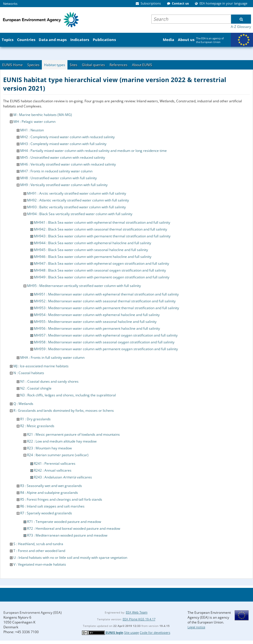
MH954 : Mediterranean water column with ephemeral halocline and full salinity (97, 315)
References (119, 65)
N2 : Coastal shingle (36, 388)
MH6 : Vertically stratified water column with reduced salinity (68, 164)
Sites (74, 65)
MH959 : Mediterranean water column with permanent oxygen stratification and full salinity (106, 349)
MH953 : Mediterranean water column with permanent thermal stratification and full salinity (106, 308)
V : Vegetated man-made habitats (40, 564)
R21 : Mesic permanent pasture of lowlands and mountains (73, 434)
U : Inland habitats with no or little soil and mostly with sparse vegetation (70, 558)
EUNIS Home (13, 65)
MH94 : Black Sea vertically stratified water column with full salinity (80, 214)
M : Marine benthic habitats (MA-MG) (43, 115)
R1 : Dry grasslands (35, 419)
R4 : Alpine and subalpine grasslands (49, 493)
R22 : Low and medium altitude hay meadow (62, 441)
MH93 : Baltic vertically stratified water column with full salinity (76, 207)
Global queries (93, 65)
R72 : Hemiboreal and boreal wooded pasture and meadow (74, 528)
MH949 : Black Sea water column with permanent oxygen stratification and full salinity (102, 277)
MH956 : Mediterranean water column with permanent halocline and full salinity (97, 328)
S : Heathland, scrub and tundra (38, 544)
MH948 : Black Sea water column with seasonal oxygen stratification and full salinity (100, 270)
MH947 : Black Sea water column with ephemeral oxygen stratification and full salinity (101, 263)
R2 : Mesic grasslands (37, 426)
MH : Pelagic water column (34, 122)
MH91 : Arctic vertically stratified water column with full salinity (77, 193)
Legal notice (196, 627)
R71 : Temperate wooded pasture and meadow (64, 522)
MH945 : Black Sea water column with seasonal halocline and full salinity (91, 250)
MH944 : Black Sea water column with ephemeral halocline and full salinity (92, 243)
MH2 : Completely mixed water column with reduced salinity (67, 137)
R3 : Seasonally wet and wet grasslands (51, 486)
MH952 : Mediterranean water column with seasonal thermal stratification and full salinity (105, 301)
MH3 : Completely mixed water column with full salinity (63, 144)
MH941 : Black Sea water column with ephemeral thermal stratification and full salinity (102, 222)
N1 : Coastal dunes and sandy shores (49, 381)
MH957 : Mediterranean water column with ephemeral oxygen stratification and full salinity (106, 335)
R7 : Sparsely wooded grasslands (46, 513)
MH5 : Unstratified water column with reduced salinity (63, 157)
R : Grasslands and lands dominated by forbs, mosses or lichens (64, 410)
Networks (10, 4)
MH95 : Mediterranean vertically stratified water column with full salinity (84, 286)
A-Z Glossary (241, 27)
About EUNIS (142, 65)
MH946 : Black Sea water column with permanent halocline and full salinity (93, 257)
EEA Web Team (137, 612)
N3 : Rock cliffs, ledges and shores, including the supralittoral (68, 395)
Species (33, 65)
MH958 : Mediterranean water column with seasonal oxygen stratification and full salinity (104, 342)
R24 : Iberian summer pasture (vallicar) (58, 455)
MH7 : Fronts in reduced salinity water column (56, 171)
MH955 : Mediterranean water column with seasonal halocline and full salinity (95, 322)
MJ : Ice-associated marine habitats (41, 366)
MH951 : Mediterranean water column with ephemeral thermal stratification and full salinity (106, 294)
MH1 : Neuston (32, 130)
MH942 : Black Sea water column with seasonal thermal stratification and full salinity (100, 229)
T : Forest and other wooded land (39, 551)
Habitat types (55, 65)
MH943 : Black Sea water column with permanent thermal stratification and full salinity (102, 236)
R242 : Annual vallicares (53, 470)
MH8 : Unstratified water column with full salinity (58, 178)
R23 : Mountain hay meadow (49, 448)
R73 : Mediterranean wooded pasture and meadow (67, 535)
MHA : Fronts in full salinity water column (52, 357)
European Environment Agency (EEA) (33, 613)
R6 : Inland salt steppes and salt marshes (52, 506)
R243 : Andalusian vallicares (63, 477)
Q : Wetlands (23, 404)
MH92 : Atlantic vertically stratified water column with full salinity (78, 200)
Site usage (131, 632)
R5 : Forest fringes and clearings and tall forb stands (61, 499)
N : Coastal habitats (29, 373)
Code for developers (155, 632)
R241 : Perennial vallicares (55, 463)
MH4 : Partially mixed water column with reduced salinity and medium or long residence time (93, 151)
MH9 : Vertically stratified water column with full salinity (64, 185)
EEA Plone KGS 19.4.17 (139, 619)
